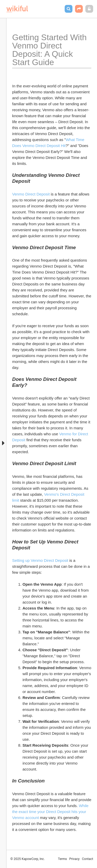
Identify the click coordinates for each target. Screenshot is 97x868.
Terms (62, 859)
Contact (88, 859)
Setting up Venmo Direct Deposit (40, 560)
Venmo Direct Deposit (31, 194)
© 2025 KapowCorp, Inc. (28, 859)
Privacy (74, 859)
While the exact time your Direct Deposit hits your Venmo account (51, 812)
